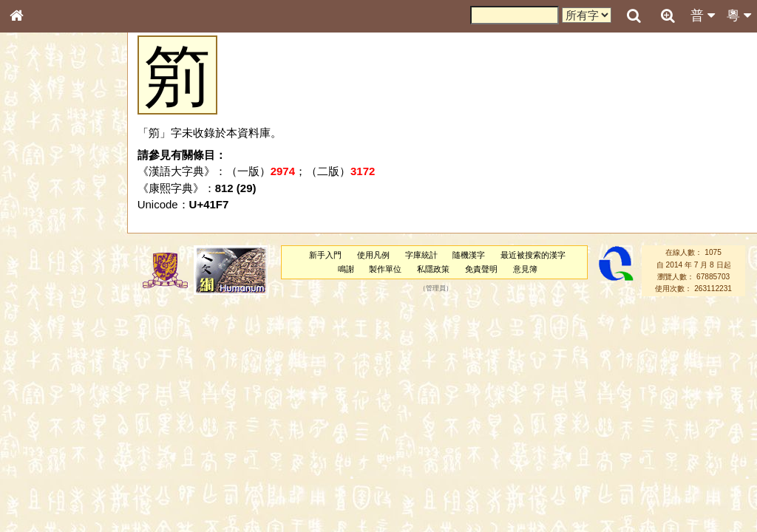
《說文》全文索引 (54, 454)
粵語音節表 (41, 290)
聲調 (70, 389)
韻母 (50, 389)
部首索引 (36, 197)
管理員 (436, 289)
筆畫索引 (36, 211)
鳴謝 (346, 269)
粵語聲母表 (41, 303)
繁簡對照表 (41, 494)
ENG (65, 163)
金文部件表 (41, 238)
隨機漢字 (469, 255)
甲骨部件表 (41, 224)
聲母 (30, 389)
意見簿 (525, 269)
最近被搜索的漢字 (533, 255)
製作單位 (385, 269)
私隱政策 (433, 269)
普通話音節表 (45, 402)
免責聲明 (481, 269)
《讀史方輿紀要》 (54, 468)
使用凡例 (373, 255)
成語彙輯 (36, 481)
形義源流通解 (45, 251)
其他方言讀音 (45, 415)
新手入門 (325, 255)
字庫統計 (421, 255)
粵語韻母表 (41, 317)
